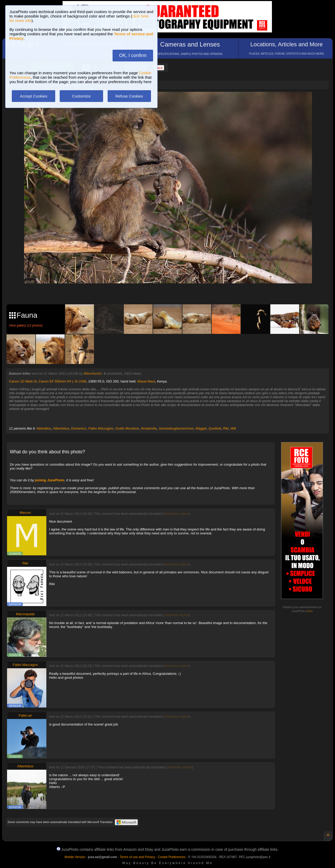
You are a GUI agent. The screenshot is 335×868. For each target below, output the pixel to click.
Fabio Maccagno (101, 428)
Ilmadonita (149, 428)
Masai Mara (146, 381)
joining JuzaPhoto (50, 480)
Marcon (25, 513)
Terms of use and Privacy (138, 857)
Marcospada (25, 614)
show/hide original (176, 514)
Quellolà (215, 428)
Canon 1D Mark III (23, 381)
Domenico (79, 428)
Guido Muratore (127, 428)
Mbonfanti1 (93, 373)
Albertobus (61, 428)
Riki (226, 428)
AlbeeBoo (44, 428)
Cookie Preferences (172, 857)
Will (233, 428)
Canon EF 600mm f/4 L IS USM (62, 381)
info (309, 611)
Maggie (201, 428)
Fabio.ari (25, 715)
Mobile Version (75, 857)
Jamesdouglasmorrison (176, 428)
